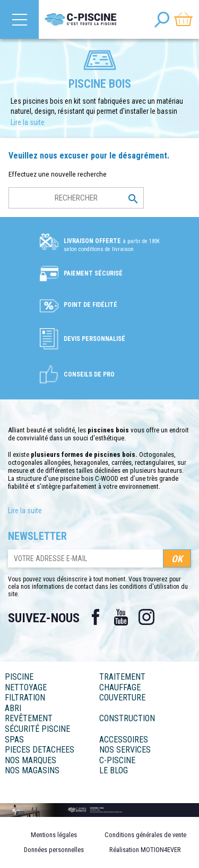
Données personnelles (54, 850)
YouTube (121, 617)
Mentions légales (54, 835)
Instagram (146, 617)
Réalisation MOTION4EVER (145, 850)
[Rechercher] (76, 198)
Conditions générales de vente (145, 835)
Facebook (96, 617)
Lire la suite (28, 122)
